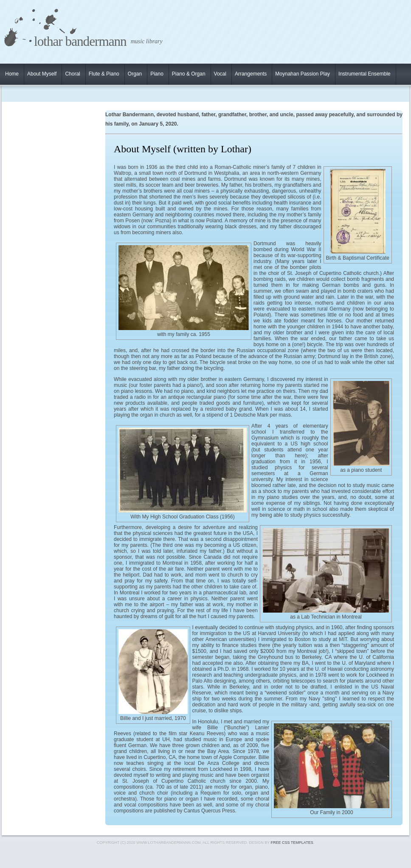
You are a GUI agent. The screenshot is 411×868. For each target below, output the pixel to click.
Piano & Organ (189, 74)
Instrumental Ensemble (365, 74)
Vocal (220, 74)
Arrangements (251, 74)
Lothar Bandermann (80, 41)
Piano (157, 74)
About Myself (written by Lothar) (183, 149)
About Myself (42, 74)
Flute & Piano (104, 74)
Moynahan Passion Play (303, 74)
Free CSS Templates (292, 843)
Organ (135, 74)
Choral (72, 74)
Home (12, 74)
